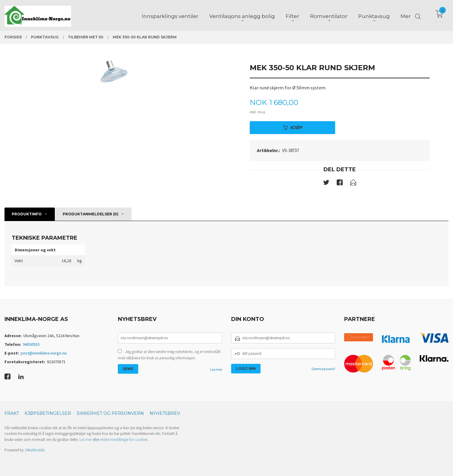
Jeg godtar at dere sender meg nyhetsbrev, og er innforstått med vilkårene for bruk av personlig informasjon (169, 355)
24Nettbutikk (35, 450)
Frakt (12, 413)
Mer (406, 15)
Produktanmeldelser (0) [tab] (91, 214)
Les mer (216, 369)
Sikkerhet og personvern (110, 413)
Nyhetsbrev (165, 413)
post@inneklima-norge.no (44, 353)
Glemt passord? (323, 369)
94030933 (31, 344)
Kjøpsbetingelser (48, 413)
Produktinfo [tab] (27, 214)
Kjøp (293, 127)
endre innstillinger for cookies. (124, 440)
